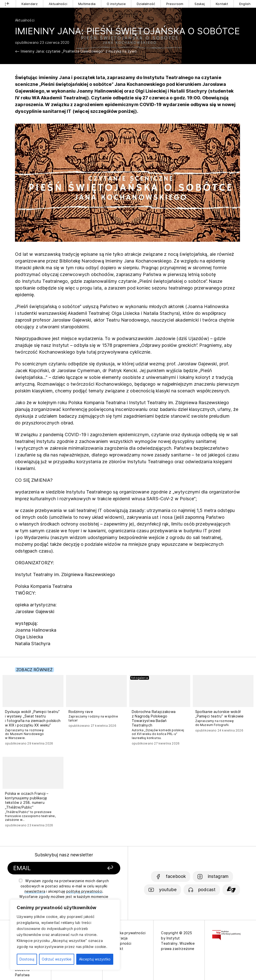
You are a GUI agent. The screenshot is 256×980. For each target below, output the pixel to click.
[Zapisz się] (101, 868)
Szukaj (200, 4)
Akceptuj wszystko (95, 959)
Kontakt (222, 4)
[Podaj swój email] (50, 868)
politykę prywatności (84, 891)
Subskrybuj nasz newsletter (64, 855)
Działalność (146, 4)
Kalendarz (30, 4)
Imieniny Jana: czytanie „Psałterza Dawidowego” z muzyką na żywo (79, 51)
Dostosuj (27, 959)
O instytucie (116, 4)
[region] (65, 935)
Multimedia (87, 4)
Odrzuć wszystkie (57, 959)
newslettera (35, 891)
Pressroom (175, 4)
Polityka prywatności (128, 933)
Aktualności (58, 4)
